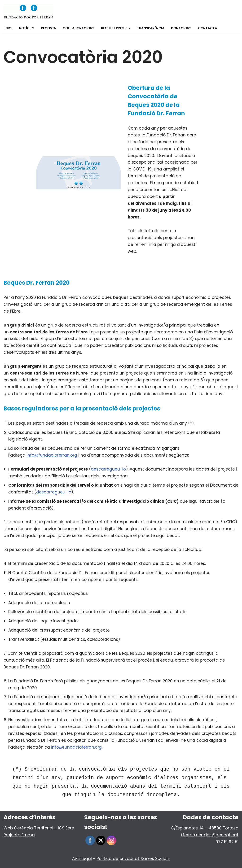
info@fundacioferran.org (52, 455)
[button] (130, 28)
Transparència (151, 28)
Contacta (208, 28)
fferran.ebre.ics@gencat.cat (210, 835)
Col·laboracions (79, 28)
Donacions (181, 28)
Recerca (48, 28)
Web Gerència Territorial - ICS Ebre (39, 828)
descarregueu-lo (108, 469)
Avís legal (82, 859)
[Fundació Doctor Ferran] (28, 12)
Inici (8, 28)
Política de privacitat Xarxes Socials (133, 859)
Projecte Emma (19, 835)
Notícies (27, 28)
